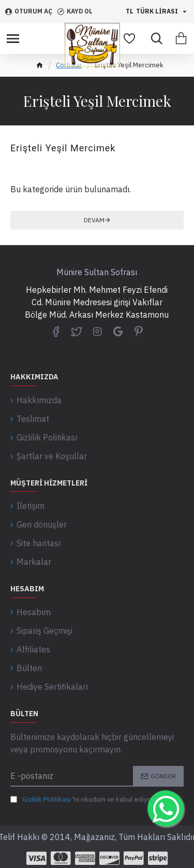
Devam (94, 220)
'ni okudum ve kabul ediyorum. (87, 800)
